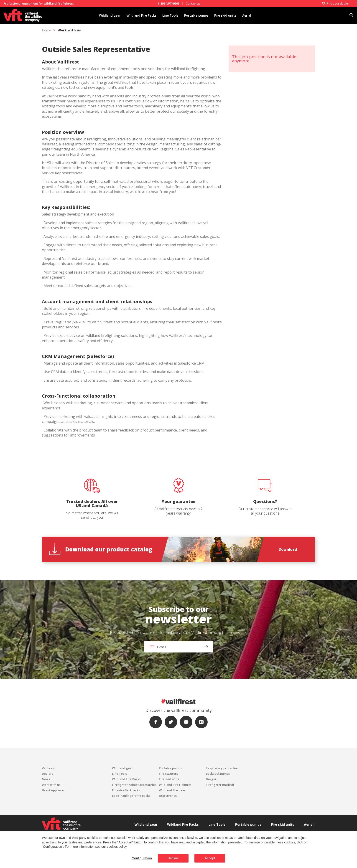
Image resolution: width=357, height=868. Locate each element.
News (46, 779)
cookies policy (117, 846)
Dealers (47, 774)
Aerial (250, 15)
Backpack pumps (218, 774)
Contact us (193, 3)
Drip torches (168, 796)
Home (46, 30)
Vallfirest (48, 768)
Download (288, 549)
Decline (172, 858)
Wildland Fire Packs (139, 15)
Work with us (69, 30)
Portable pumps (197, 15)
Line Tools (170, 15)
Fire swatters (168, 774)
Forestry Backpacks (126, 790)
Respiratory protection (222, 768)
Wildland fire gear (172, 790)
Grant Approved (54, 790)
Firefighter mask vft (220, 785)
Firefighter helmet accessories (134, 785)
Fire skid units (228, 15)
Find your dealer (335, 3)
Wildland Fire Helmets (175, 785)
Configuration (138, 858)
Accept (212, 858)
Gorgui (211, 779)
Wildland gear (106, 15)
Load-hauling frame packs (131, 796)
